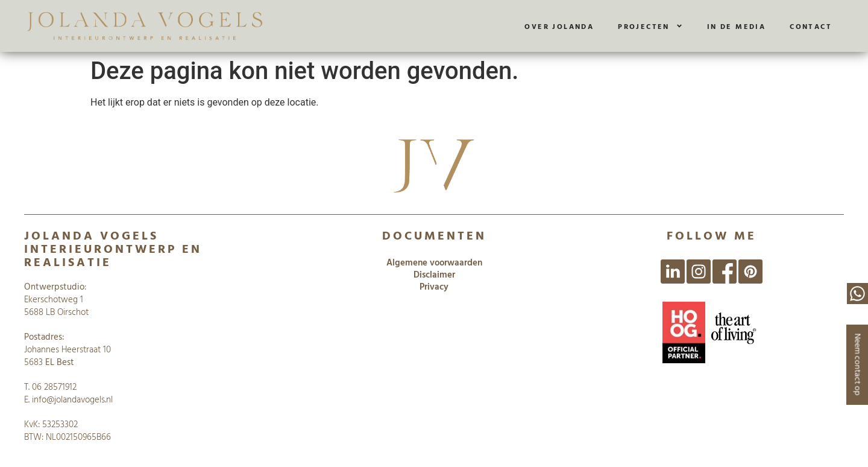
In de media (736, 26)
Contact (811, 26)
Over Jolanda (559, 26)
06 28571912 (54, 386)
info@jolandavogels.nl (72, 399)
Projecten (650, 26)
